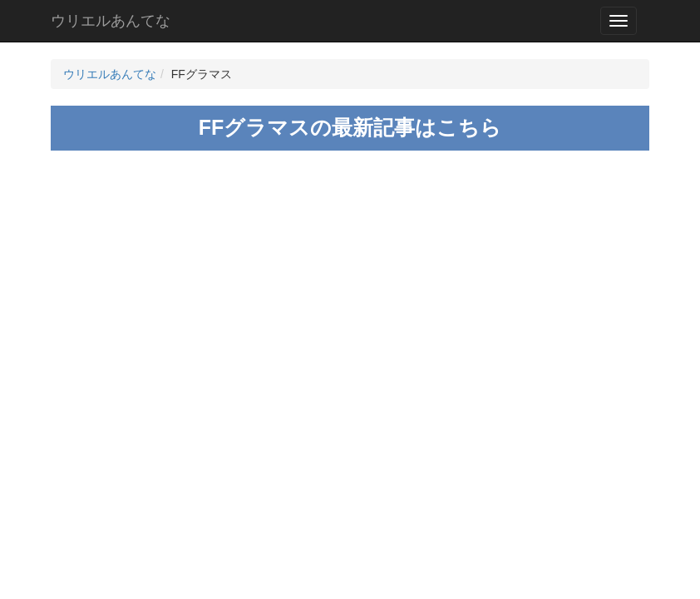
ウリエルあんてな (111, 21)
